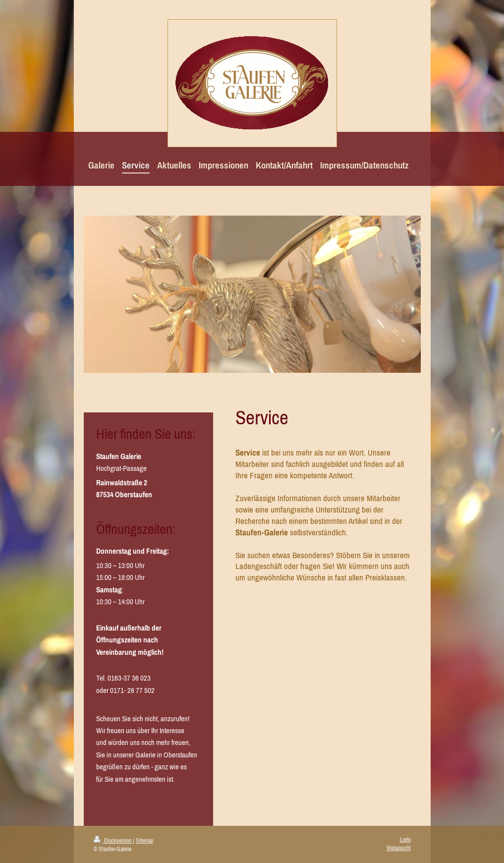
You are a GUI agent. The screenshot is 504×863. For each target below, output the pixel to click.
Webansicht (399, 848)
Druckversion (113, 841)
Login (405, 840)
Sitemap (144, 841)
